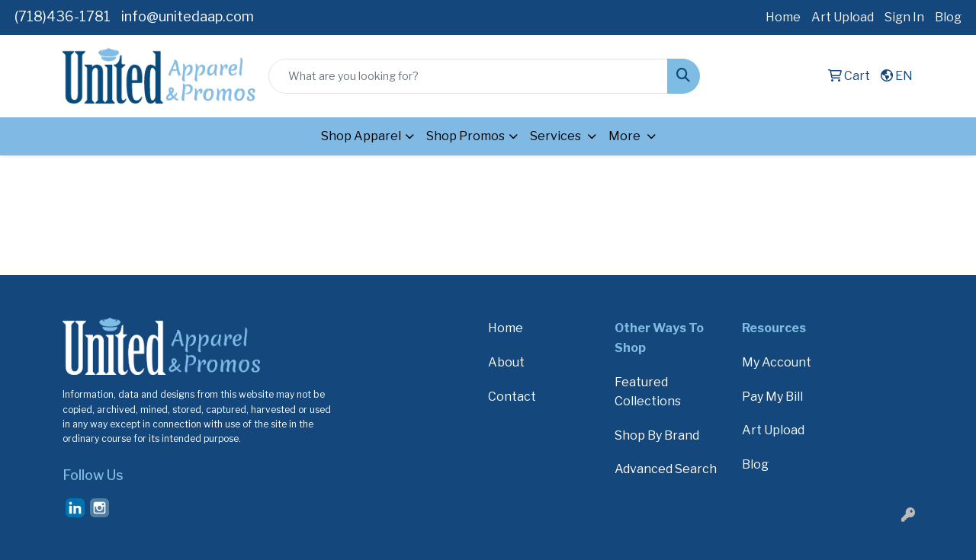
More (626, 136)
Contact (512, 397)
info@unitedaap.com (188, 16)
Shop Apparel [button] (361, 136)
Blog (948, 17)
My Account (777, 362)
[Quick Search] (468, 76)
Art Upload (843, 17)
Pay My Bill (772, 397)
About (506, 362)
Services (557, 136)
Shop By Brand (657, 435)
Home (783, 17)
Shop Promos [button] (466, 136)
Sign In (904, 17)
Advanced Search (666, 469)
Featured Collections (648, 392)
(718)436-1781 (63, 16)
